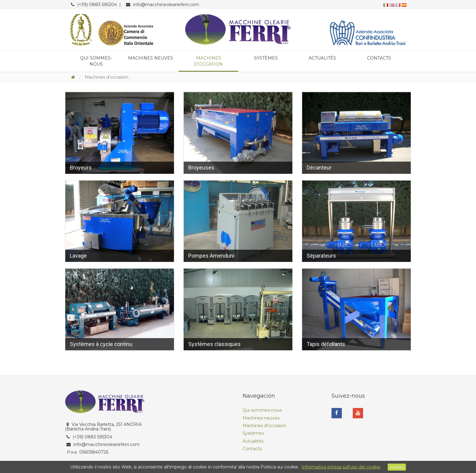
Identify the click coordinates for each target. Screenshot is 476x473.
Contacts (379, 58)
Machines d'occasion (208, 61)
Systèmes (266, 58)
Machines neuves (151, 58)
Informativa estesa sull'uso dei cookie (341, 467)
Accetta (397, 467)
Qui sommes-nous (96, 61)
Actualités (322, 58)
